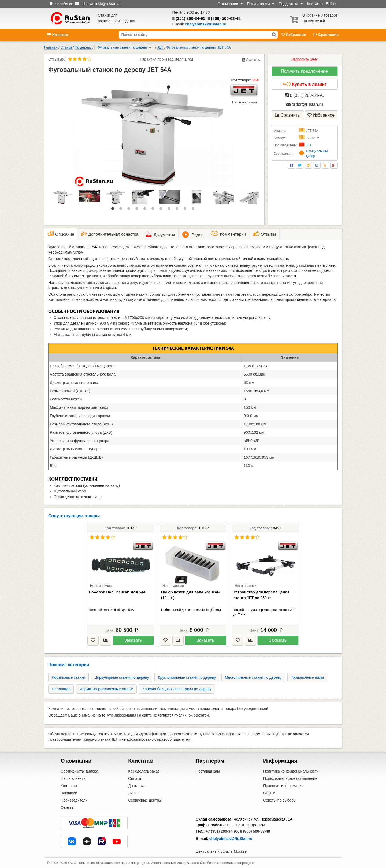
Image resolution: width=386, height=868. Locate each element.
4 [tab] (138, 210)
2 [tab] (122, 210)
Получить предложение (304, 71)
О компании (230, 4)
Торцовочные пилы (307, 677)
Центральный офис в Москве (221, 851)
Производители (74, 800)
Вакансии (69, 793)
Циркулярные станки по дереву (122, 677)
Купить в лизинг (304, 84)
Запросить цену (305, 59)
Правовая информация (283, 786)
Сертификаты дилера (79, 771)
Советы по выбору (279, 800)
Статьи (269, 793)
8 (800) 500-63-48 (224, 18)
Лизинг (134, 793)
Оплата (135, 778)
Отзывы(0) (57, 59)
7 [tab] (162, 210)
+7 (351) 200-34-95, (222, 831)
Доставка (136, 786)
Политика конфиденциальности (291, 771)
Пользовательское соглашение (290, 778)
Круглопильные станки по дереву (187, 677)
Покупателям (261, 4)
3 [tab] (130, 210)
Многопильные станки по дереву (253, 677)
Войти (331, 4)
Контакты (315, 4)
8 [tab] (170, 210)
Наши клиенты (73, 778)
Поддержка (291, 4)
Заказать (133, 640)
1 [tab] (114, 210)
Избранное (294, 35)
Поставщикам (208, 771)
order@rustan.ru (305, 104)
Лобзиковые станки (68, 677)
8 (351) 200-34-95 (189, 18)
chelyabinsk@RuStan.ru (231, 839)
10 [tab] (186, 210)
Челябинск (64, 4)
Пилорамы (61, 689)
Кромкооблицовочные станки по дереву (177, 689)
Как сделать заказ (144, 771)
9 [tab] (178, 210)
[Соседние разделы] (150, 47)
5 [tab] (146, 210)
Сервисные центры (145, 800)
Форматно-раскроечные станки (106, 689)
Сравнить (287, 115)
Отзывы (67, 807)
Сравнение (326, 35)
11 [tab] (194, 210)
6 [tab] (154, 210)
